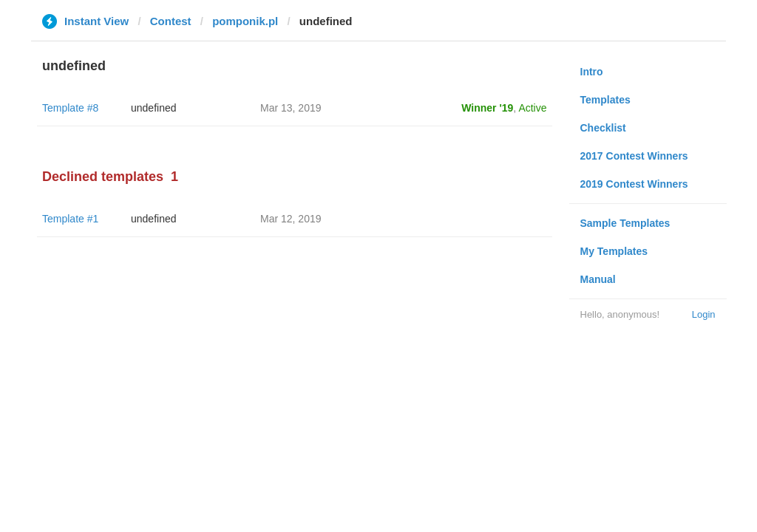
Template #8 (70, 108)
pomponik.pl (245, 21)
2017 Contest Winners (634, 156)
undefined (154, 108)
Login (704, 314)
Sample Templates (625, 223)
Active (532, 108)
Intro (592, 72)
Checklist (603, 128)
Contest (171, 21)
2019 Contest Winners (634, 184)
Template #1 (70, 219)
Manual (598, 279)
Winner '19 (487, 108)
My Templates (614, 251)
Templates (605, 100)
